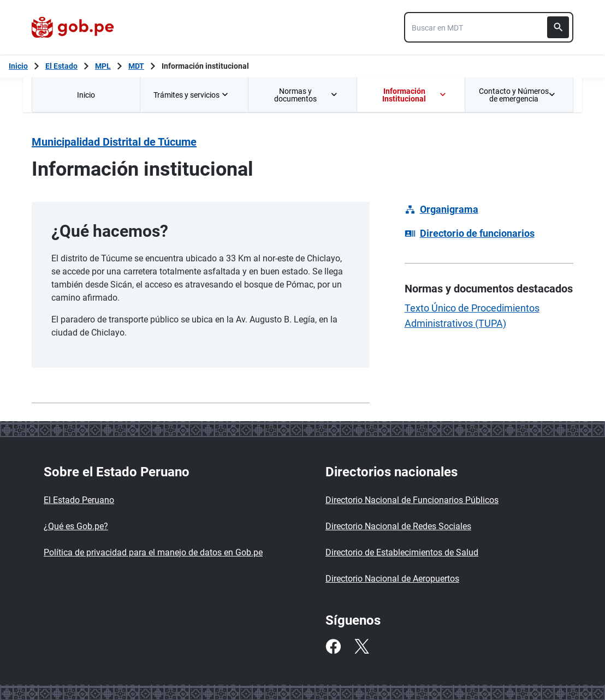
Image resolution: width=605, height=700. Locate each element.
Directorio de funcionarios (477, 233)
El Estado (61, 66)
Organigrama (449, 209)
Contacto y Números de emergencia (517, 95)
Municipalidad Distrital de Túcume (114, 142)
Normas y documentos (306, 95)
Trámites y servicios (192, 95)
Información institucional (205, 66)
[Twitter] (361, 647)
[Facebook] (333, 647)
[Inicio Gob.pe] (18, 66)
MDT (136, 66)
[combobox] (489, 27)
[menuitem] (86, 95)
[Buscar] (558, 27)
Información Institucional (414, 95)
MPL (103, 66)
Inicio (86, 95)
